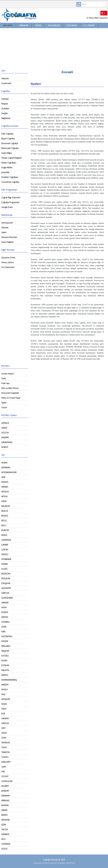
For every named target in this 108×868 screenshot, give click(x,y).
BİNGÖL (5, 516)
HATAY (4, 607)
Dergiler (5, 113)
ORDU (4, 709)
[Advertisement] (54, 48)
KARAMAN (5, 796)
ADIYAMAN (6, 468)
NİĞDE (4, 704)
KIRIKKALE (5, 801)
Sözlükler (72, 25)
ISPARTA (5, 612)
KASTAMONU (7, 636)
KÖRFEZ (5, 447)
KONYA (4, 661)
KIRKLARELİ (6, 646)
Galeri (38, 25)
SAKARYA (5, 718)
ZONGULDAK (7, 781)
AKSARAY (5, 786)
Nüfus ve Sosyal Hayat (11, 398)
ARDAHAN (5, 820)
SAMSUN (5, 723)
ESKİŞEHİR (6, 583)
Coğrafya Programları (10, 202)
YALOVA (5, 829)
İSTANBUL (6, 622)
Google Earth (7, 207)
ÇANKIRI (5, 545)
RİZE (3, 714)
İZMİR (4, 627)
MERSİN (5, 617)
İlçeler (4, 403)
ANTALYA (5, 492)
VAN (3, 772)
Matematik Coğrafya (10, 148)
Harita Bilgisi (7, 153)
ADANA (4, 463)
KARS (3, 632)
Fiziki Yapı (5, 383)
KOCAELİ (5, 656)
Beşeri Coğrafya (8, 139)
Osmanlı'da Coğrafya (10, 182)
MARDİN (5, 685)
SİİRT (3, 728)
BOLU (4, 525)
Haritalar (24, 25)
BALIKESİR (6, 506)
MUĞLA (4, 690)
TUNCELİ (5, 757)
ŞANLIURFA (6, 762)
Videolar (5, 228)
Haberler (5, 78)
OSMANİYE (6, 844)
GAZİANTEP (6, 588)
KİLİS (3, 839)
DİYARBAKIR (6, 559)
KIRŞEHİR (5, 651)
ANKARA (5, 487)
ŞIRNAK (4, 810)
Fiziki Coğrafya (7, 134)
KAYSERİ (5, 641)
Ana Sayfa (8, 25)
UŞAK (4, 767)
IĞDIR (4, 825)
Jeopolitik (5, 172)
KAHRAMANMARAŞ (9, 680)
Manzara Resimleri (9, 237)
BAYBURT (5, 791)
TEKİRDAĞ (6, 743)
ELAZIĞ (4, 569)
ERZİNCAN (6, 574)
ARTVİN (4, 496)
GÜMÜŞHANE (7, 598)
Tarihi (4, 379)
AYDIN (4, 501)
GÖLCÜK (5, 433)
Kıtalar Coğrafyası (9, 163)
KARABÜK (5, 834)
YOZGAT (5, 776)
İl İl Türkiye (89, 25)
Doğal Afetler (7, 168)
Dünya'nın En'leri (8, 258)
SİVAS (4, 738)
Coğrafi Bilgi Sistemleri (11, 198)
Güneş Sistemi (7, 262)
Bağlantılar (6, 118)
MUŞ (3, 694)
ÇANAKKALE (6, 540)
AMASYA (5, 482)
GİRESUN (5, 593)
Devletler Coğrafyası (10, 177)
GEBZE (4, 428)
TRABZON (5, 752)
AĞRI (3, 477)
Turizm (4, 407)
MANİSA (5, 675)
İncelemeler (54, 25)
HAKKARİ (5, 603)
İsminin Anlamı (8, 374)
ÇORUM (5, 550)
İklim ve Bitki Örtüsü (10, 388)
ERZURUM (6, 579)
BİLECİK (5, 511)
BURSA (4, 535)
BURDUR (5, 530)
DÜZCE (4, 849)
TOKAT (4, 747)
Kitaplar (5, 104)
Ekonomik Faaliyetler (10, 393)
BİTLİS (4, 521)
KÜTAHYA (5, 665)
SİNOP (4, 733)
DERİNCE (5, 423)
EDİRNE (5, 564)
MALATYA (5, 670)
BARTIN (4, 815)
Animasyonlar (7, 223)
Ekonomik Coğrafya (10, 143)
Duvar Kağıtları (7, 242)
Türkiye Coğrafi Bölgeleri (12, 158)
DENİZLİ (5, 554)
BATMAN (5, 805)
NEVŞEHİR (6, 699)
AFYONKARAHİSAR (9, 472)
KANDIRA (5, 437)
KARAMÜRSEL (7, 442)
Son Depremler (8, 267)
